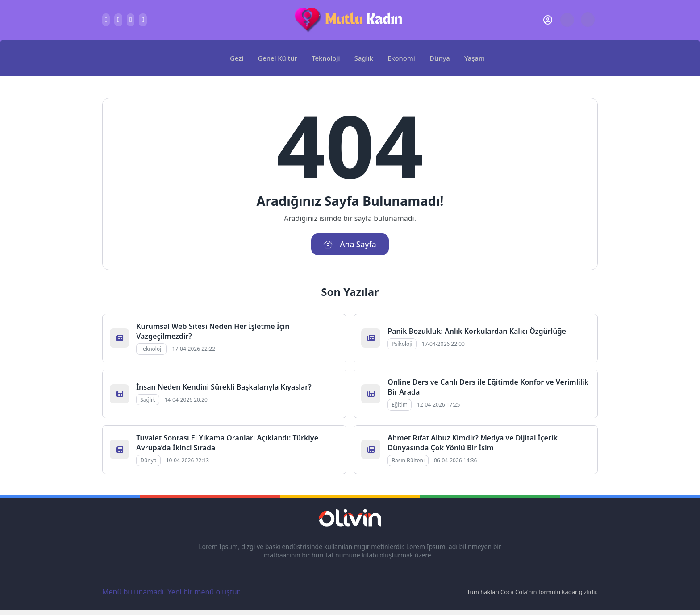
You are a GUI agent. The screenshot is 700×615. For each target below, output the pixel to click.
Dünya (438, 58)
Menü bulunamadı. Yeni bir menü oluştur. (171, 592)
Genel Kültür (279, 58)
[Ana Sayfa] (215, 58)
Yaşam (473, 58)
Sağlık (364, 58)
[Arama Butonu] (567, 20)
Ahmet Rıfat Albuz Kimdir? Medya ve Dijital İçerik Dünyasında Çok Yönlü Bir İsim (473, 443)
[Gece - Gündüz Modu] (588, 24)
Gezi (239, 58)
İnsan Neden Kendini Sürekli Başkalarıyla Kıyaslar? (224, 387)
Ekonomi (401, 58)
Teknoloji (326, 58)
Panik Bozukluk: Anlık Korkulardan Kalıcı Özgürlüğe (477, 332)
